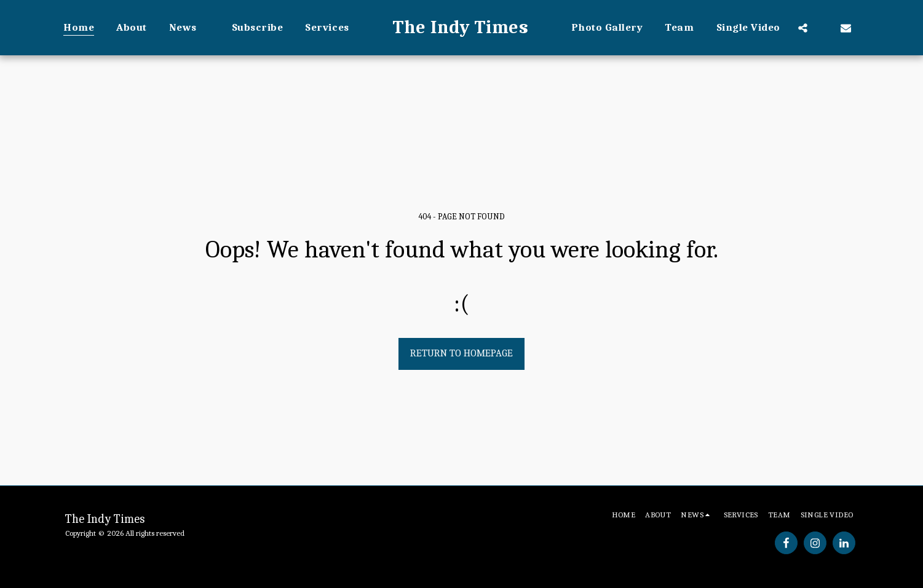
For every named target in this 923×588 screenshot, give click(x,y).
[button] (189, 28)
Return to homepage (461, 353)
